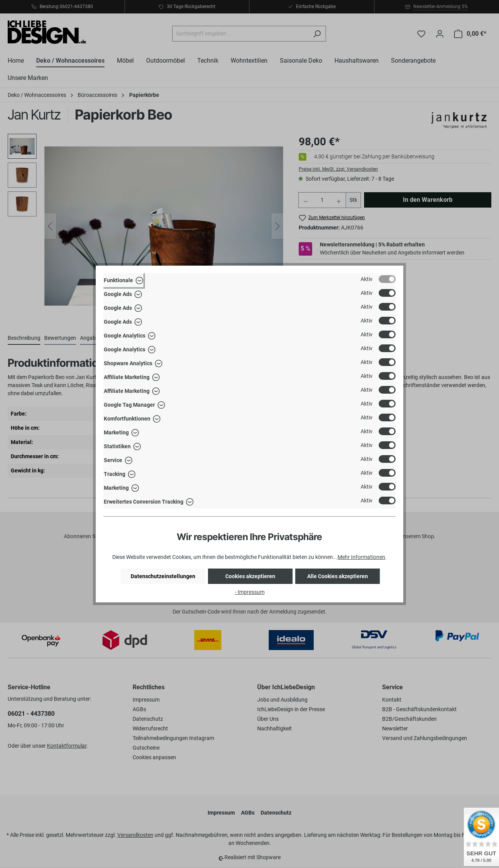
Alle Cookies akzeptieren (338, 576)
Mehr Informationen (361, 557)
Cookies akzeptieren (250, 576)
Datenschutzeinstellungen (163, 576)
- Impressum (250, 592)
